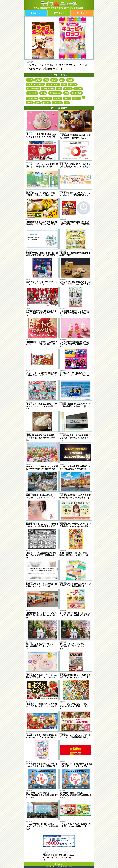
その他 (70, 80)
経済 (62, 80)
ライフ (59, 13)
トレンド (82, 13)
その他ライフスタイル (35, 84)
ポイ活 (67, 98)
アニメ (30, 103)
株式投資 (73, 84)
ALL (67, 103)
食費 (38, 103)
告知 (66, 93)
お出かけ (46, 103)
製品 (59, 89)
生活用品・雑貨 (48, 89)
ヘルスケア (57, 103)
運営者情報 (59, 864)
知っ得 (54, 80)
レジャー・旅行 (33, 89)
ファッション (46, 98)
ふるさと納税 (32, 98)
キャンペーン (32, 93)
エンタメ (36, 13)
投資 (64, 84)
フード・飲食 (77, 93)
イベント (78, 89)
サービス (77, 98)
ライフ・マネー (53, 84)
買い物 (43, 93)
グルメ (38, 80)
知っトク (58, 98)
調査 (46, 80)
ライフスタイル (55, 93)
